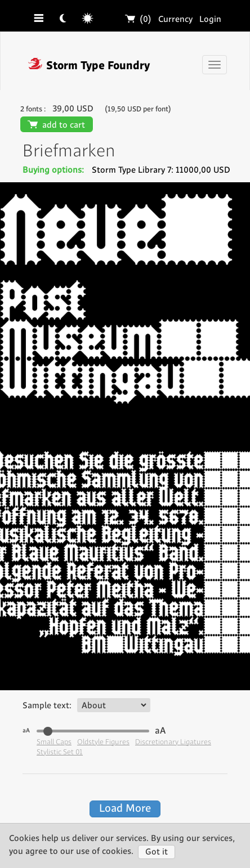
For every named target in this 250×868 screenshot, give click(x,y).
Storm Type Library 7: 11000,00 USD (161, 170)
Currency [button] (175, 19)
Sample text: (47, 706)
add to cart (57, 125)
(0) (139, 19)
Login (210, 19)
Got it (157, 852)
